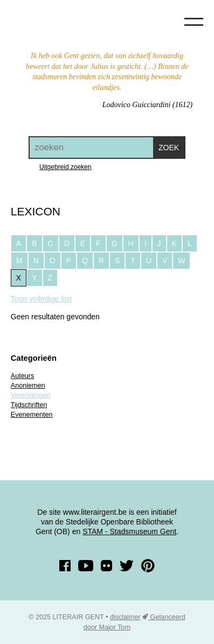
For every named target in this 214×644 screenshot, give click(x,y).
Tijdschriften (29, 405)
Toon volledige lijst (42, 299)
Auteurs (22, 376)
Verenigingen (31, 395)
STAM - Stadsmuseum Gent (129, 531)
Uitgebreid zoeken (65, 167)
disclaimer (125, 617)
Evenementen (32, 415)
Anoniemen (28, 386)
